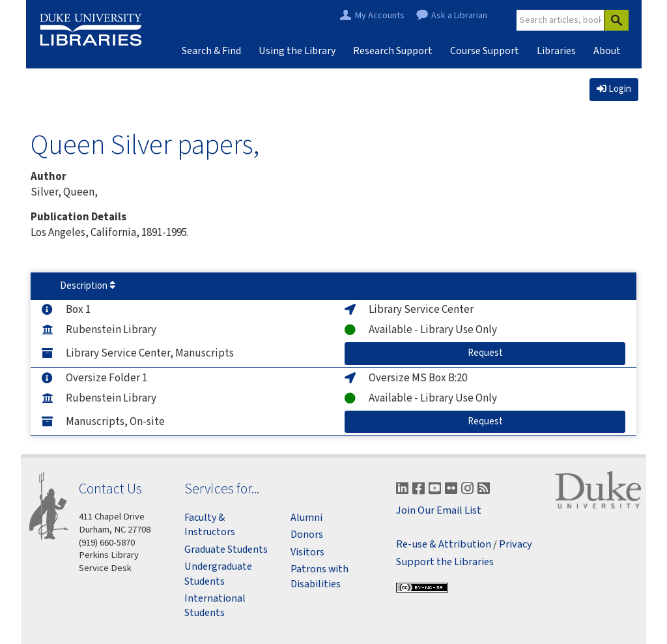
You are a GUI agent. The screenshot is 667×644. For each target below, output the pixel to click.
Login (614, 89)
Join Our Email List (439, 511)
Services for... (222, 489)
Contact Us (110, 489)
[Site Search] (561, 20)
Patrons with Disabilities (319, 576)
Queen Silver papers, (145, 144)
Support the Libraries (445, 562)
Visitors (307, 552)
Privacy (516, 545)
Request (496, 353)
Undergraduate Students (218, 574)
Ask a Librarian (459, 16)
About (607, 51)
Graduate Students (226, 549)
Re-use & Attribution (444, 545)
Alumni (306, 518)
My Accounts (380, 16)
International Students (215, 606)
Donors (307, 534)
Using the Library (297, 51)
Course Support (485, 51)
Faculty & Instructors (210, 525)
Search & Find (211, 51)
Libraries (556, 51)
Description (88, 286)
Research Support (393, 51)
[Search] (616, 20)
